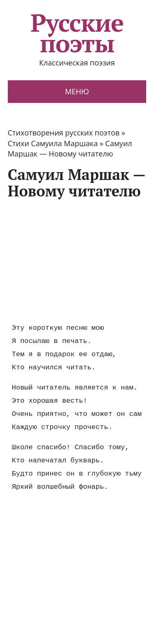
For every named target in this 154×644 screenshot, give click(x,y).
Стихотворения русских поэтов (64, 133)
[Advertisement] (77, 261)
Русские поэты (77, 33)
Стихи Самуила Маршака (53, 143)
